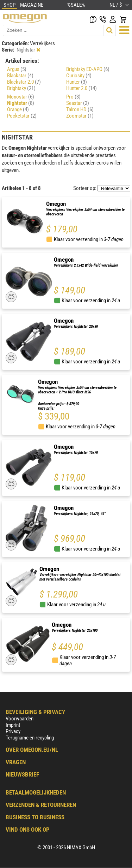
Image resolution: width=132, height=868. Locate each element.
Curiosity (79, 76)
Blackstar (20, 76)
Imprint (13, 725)
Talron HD (80, 109)
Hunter (77, 82)
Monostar (21, 97)
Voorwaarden (20, 719)
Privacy (13, 731)
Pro (73, 97)
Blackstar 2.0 (24, 82)
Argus (17, 69)
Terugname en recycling (30, 738)
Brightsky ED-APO (88, 69)
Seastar (78, 103)
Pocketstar (22, 116)
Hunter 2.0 (81, 88)
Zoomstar (80, 116)
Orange (18, 109)
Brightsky (21, 88)
